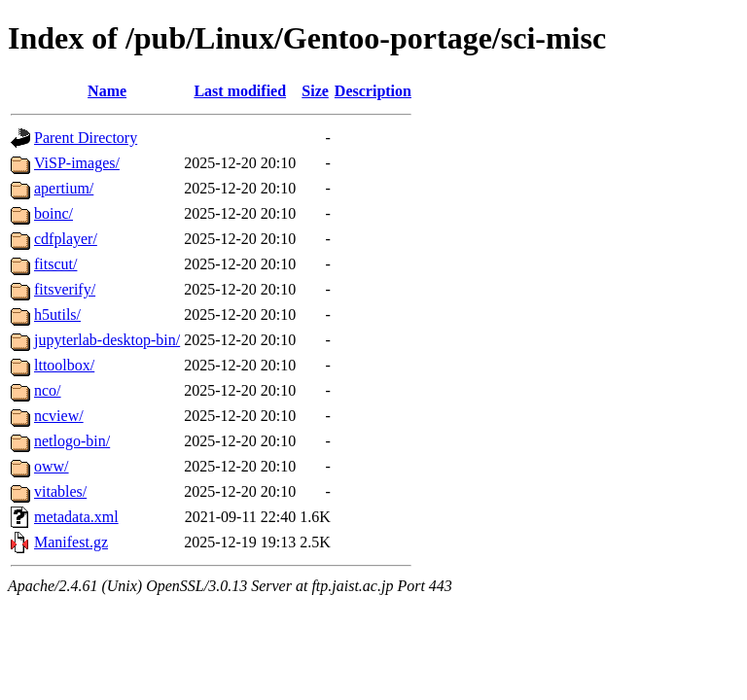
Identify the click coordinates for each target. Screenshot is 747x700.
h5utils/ (57, 315)
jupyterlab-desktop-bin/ (107, 340)
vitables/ (60, 491)
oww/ (52, 466)
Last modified (240, 91)
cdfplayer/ (66, 239)
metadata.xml (76, 517)
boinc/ (53, 213)
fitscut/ (55, 264)
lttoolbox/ (64, 365)
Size (315, 91)
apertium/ (64, 188)
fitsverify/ (65, 289)
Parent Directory (86, 138)
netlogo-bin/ (72, 441)
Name (107, 91)
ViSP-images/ (77, 163)
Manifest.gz (71, 542)
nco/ (48, 390)
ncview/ (59, 416)
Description (373, 91)
